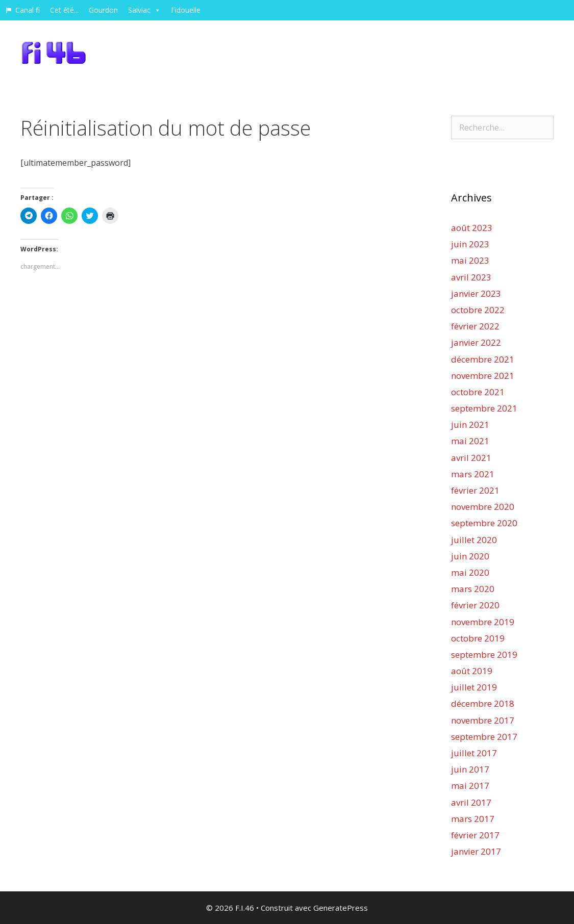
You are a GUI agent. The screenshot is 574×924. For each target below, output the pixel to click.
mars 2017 (473, 819)
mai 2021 (470, 441)
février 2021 (475, 490)
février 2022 (475, 326)
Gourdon (103, 10)
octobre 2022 (478, 310)
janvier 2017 (476, 851)
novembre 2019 (483, 622)
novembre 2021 (483, 376)
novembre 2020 (483, 507)
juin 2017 (470, 769)
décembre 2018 (483, 703)
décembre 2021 (483, 359)
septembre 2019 (484, 655)
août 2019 (472, 671)
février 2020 (475, 605)
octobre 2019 (478, 638)
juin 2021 (470, 425)
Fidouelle (186, 10)
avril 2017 (471, 802)
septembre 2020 (484, 523)
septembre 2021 (484, 408)
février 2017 (475, 835)
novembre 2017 (483, 720)
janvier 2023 (476, 293)
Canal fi (28, 10)
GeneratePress (341, 908)
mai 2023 (470, 260)
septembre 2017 (484, 737)
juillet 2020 (474, 540)
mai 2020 (470, 572)
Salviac (144, 10)
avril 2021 (471, 458)
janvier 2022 (476, 342)
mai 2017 (470, 786)
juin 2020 (470, 556)
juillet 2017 (474, 753)
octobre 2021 (478, 392)
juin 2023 (470, 244)
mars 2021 (473, 474)
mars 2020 (473, 589)
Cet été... (64, 10)
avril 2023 (471, 277)
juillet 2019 (474, 687)
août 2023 (472, 228)
